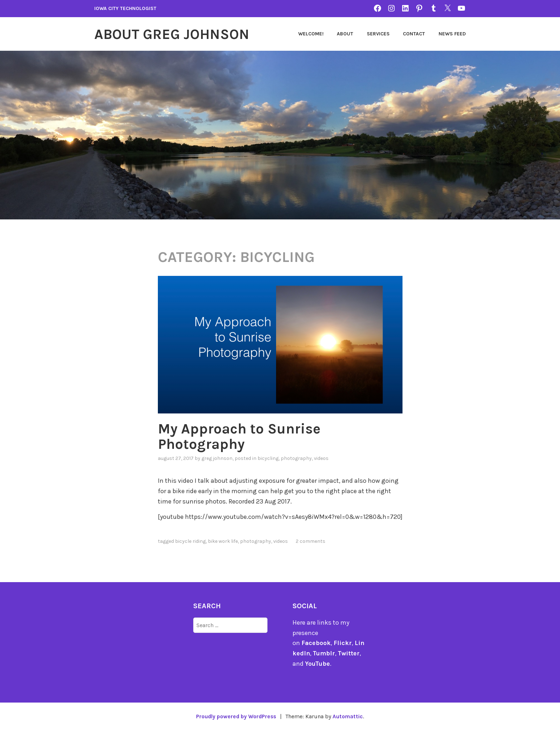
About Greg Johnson (176, 34)
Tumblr (324, 653)
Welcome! (311, 34)
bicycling (268, 457)
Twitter (350, 653)
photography (296, 457)
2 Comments (311, 540)
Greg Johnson (217, 457)
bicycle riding (190, 540)
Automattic (349, 715)
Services (378, 34)
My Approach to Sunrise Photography (243, 436)
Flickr (343, 642)
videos (321, 457)
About (345, 34)
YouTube (318, 663)
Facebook (316, 642)
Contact (414, 34)
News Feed (452, 34)
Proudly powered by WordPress (236, 715)
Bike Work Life (223, 540)
